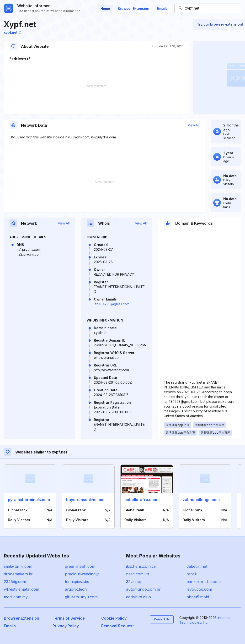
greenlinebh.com (80, 566)
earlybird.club (138, 597)
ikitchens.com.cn (141, 566)
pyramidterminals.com (29, 500)
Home (105, 8)
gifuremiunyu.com (81, 597)
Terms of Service (69, 618)
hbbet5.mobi (198, 597)
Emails (162, 8)
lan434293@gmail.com (112, 304)
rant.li (192, 574)
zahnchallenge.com (201, 500)
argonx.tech (76, 589)
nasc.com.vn (138, 574)
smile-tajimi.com (18, 566)
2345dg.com (15, 582)
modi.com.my (16, 597)
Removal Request (117, 626)
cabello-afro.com (141, 500)
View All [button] (194, 125)
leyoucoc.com (199, 589)
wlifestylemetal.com (21, 589)
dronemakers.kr (18, 574)
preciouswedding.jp (82, 574)
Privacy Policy (66, 626)
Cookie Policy (114, 618)
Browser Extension (133, 8)
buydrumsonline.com (86, 500)
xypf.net (12, 32)
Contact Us (162, 619)
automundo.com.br (143, 589)
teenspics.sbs (77, 582)
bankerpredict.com (204, 582)
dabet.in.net (197, 566)
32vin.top (134, 582)
